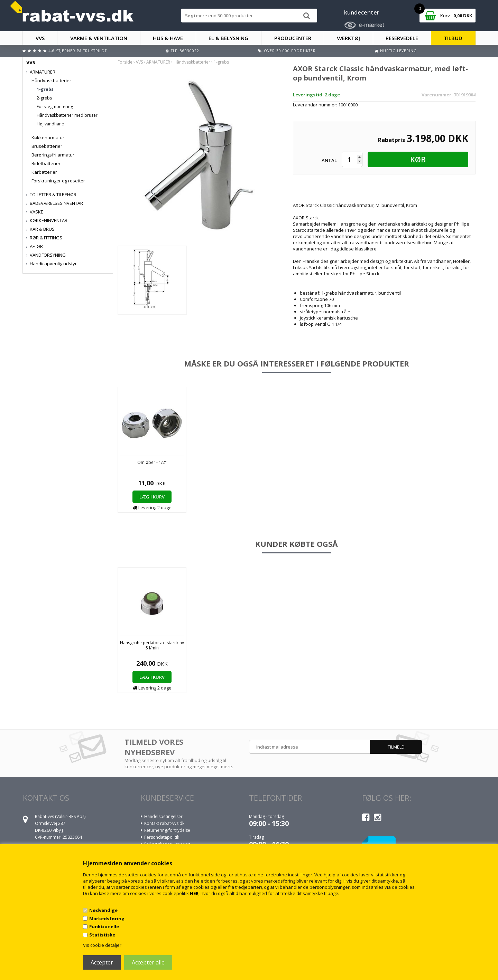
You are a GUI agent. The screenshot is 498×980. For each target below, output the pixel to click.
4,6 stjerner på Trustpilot (78, 51)
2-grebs (44, 98)
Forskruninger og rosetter (58, 181)
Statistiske (102, 935)
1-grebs (45, 89)
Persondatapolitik (162, 837)
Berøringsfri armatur (53, 155)
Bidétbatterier (46, 163)
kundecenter (362, 12)
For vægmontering (55, 107)
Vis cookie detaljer (102, 945)
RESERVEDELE (402, 38)
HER (194, 893)
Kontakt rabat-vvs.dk (164, 823)
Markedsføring (107, 919)
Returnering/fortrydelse (167, 830)
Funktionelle (104, 926)
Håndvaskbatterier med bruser (67, 115)
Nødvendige (103, 910)
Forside (125, 62)
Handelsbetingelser (163, 816)
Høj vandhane (50, 124)
